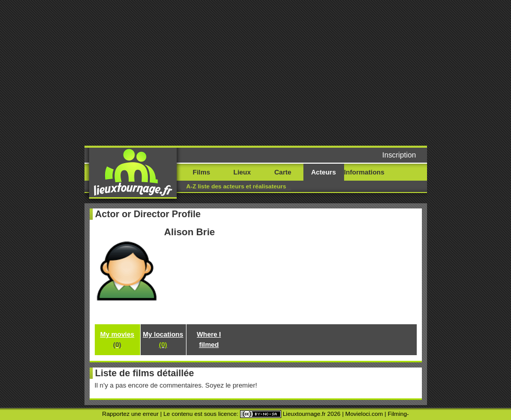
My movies (117, 339)
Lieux (242, 172)
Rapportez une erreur (130, 414)
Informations (364, 172)
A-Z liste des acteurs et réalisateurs (236, 186)
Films (201, 172)
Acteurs (323, 172)
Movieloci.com (364, 414)
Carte (283, 172)
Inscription (399, 155)
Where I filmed (209, 339)
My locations (163, 339)
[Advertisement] (289, 72)
